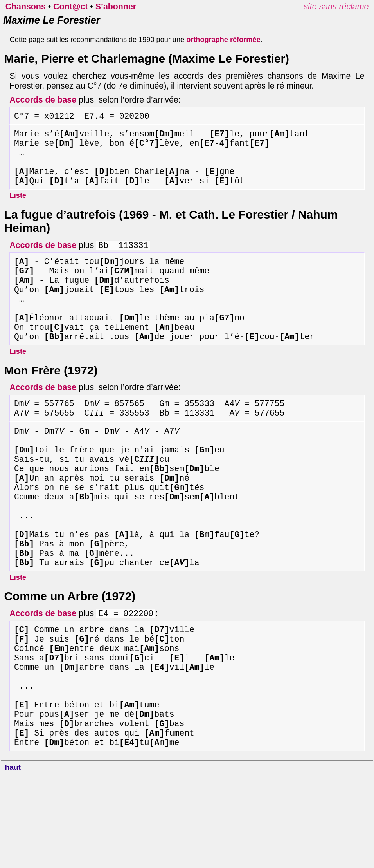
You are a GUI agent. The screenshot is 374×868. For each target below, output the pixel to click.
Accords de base (43, 100)
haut (13, 860)
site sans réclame (336, 7)
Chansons (26, 7)
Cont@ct (70, 7)
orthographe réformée (223, 40)
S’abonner (116, 7)
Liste (18, 209)
